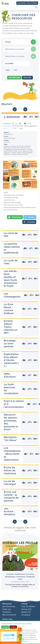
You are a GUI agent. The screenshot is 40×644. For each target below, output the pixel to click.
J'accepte (5, 627)
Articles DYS (26, 609)
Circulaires (26, 615)
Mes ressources (9, 615)
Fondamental (20, 574)
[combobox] (17, 42)
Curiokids (10, 574)
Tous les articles (28, 606)
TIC (15, 70)
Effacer (27, 78)
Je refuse (13, 627)
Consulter (29, 222)
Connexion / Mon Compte (27, 2)
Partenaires (21, 577)
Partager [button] (30, 217)
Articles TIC (26, 612)
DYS (8, 70)
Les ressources (9, 606)
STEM (20, 579)
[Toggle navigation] (36, 6)
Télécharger (15, 217)
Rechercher (14, 78)
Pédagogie (31, 577)
